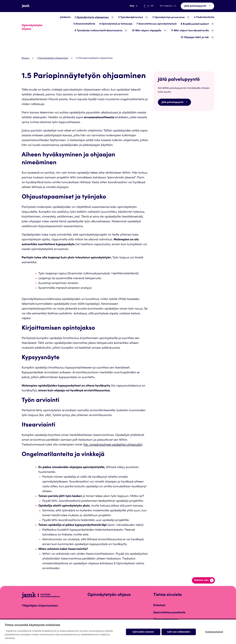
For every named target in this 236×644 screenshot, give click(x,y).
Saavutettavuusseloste (169, 613)
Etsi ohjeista (168, 6)
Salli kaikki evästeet (143, 632)
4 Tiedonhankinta (204, 17)
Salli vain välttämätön (179, 632)
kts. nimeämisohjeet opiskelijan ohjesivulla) (113, 445)
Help (134, 6)
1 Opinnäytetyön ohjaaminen (53, 58)
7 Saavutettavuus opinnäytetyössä (157, 24)
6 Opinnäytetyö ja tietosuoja (116, 24)
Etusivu (26, 58)
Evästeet (159, 605)
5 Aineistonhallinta (84, 24)
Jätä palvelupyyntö (197, 6)
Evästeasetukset (214, 632)
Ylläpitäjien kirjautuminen (40, 606)
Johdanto (65, 17)
